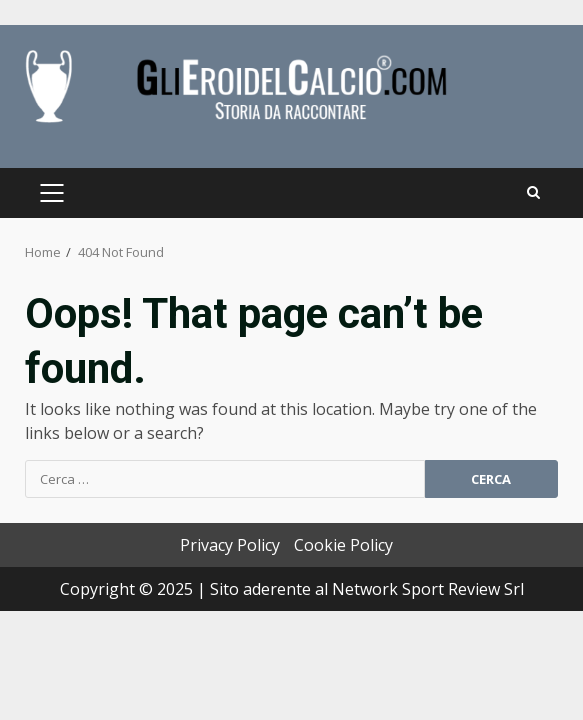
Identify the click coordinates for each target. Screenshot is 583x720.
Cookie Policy (343, 545)
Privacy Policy (230, 545)
